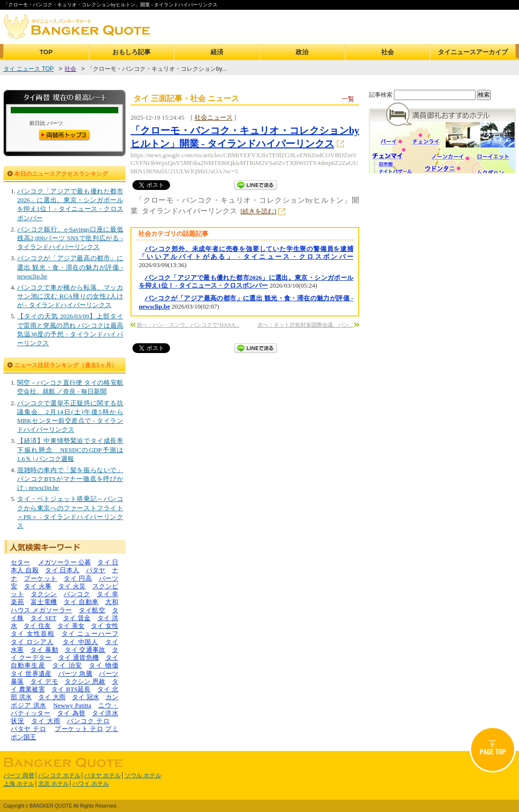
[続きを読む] (259, 211)
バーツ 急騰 (75, 674)
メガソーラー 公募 (65, 562)
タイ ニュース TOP (29, 69)
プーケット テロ (79, 729)
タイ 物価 (104, 665)
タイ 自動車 (81, 602)
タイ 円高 (78, 578)
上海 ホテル (19, 784)
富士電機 (44, 602)
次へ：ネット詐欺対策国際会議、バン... (305, 325)
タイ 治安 (67, 665)
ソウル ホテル (143, 775)
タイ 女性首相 (32, 634)
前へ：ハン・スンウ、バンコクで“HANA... (188, 325)
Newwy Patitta (72, 705)
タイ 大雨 (52, 697)
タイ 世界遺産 (31, 674)
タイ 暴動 (44, 650)
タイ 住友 (37, 626)
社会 (388, 52)
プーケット (41, 578)
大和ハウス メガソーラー (65, 606)
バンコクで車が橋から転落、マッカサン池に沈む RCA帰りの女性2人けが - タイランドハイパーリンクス (70, 296)
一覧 (348, 99)
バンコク (77, 594)
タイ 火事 (38, 586)
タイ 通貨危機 (79, 657)
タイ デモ (44, 681)
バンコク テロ (88, 721)
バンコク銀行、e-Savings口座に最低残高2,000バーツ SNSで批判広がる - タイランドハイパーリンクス (70, 238)
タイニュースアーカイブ (473, 52)
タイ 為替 (71, 713)
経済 (217, 52)
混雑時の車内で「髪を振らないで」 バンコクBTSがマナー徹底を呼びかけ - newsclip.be (70, 479)
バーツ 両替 (19, 775)
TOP (46, 52)
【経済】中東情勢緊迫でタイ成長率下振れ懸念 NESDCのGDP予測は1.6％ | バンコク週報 (70, 449)
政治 (302, 52)
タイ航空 (92, 610)
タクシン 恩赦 (85, 681)
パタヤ (96, 570)
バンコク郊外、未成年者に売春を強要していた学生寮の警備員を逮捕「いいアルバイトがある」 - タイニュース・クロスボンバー (246, 253)
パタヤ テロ (28, 729)
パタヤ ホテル (102, 775)
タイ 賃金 (77, 618)
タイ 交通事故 (85, 650)
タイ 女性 (105, 626)
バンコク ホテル (59, 775)
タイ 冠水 (86, 697)
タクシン (44, 594)
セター (20, 562)
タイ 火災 (72, 586)
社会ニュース (214, 117)
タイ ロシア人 (32, 642)
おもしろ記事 (131, 52)
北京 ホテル (54, 784)
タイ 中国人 (81, 642)
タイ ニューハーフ (90, 634)
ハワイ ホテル (91, 784)
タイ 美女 (71, 626)
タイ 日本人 (62, 570)
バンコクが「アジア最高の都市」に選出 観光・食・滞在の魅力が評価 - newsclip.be (70, 267)
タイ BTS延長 (71, 689)
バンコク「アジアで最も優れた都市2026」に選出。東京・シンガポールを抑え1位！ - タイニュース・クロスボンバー (246, 281)
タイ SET (43, 618)
